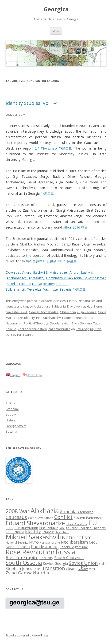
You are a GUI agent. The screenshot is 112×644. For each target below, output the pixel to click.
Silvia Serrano (82, 323)
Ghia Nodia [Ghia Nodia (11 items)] (15, 532)
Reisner (48, 284)
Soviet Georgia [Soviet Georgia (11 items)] (55, 563)
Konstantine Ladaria (79, 318)
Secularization (60, 323)
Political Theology (36, 323)
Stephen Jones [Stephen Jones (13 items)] (19, 568)
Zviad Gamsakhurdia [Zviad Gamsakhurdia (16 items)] (27, 573)
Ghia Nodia (68, 312)
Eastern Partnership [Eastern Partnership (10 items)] (88, 518)
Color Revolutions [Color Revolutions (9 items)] (41, 518)
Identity (29, 318)
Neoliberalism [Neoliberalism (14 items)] (74, 542)
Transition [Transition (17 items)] (54, 568)
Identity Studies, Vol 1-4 (32, 103)
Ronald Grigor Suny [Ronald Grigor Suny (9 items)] (74, 547)
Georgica (56, 9)
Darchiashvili (56, 278)
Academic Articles (53, 301)
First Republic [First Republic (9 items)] (48, 528)
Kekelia (12, 284)
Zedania (66, 289)
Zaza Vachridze (59, 329)
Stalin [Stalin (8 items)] (102, 564)
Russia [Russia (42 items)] (66, 552)
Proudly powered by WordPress (27, 635)
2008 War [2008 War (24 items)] (18, 511)
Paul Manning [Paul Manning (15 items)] (45, 546)
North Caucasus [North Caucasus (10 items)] (18, 547)
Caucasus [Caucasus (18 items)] (16, 517)
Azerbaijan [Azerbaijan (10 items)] (85, 512)
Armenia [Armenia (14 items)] (68, 512)
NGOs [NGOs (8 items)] (93, 542)
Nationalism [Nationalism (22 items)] (77, 537)
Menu (56, 31)
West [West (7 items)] (92, 569)
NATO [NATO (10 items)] (34, 542)
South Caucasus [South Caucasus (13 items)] (69, 558)
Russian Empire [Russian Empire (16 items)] (22, 557)
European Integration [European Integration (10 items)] (22, 528)
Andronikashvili (81, 272)
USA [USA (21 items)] (83, 568)
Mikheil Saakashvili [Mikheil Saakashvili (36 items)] (33, 537)
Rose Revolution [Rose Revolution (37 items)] (30, 552)
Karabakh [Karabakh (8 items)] (48, 532)
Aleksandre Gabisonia (50, 306)
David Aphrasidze (80, 306)
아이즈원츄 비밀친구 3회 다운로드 (51, 261)
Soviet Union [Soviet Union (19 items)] (83, 563)
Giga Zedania (87, 312)
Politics (11, 403)
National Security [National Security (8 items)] (17, 542)
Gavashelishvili (94, 278)
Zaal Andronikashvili (32, 329)
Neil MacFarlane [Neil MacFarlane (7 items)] (50, 543)
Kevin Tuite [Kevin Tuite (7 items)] (62, 532)
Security (11, 431)
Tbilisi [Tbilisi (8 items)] (37, 569)
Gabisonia (74, 278)
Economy (12, 409)
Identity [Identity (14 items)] (33, 531)
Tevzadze (34, 289)
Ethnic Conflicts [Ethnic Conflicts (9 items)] (77, 524)
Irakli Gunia (25, 335)
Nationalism (14, 323)
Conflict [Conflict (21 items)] (63, 517)
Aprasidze (36, 278)
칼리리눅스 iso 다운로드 (53, 148)
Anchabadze (16, 278)
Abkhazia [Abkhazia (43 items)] (45, 511)
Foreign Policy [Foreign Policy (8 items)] (68, 528)
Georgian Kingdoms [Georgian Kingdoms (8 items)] (92, 528)
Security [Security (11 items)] (46, 558)
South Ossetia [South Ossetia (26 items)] (24, 563)
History (72, 301)
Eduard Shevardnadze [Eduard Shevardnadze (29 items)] (35, 523)
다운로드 (47, 193)
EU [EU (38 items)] (93, 523)
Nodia (37, 284)
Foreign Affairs (16, 426)
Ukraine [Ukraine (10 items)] (72, 569)
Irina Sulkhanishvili (50, 318)
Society (11, 415)
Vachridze (50, 289)
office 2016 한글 (75, 227)
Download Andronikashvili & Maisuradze (36, 272)
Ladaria (25, 284)
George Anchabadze (44, 312)
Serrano (62, 284)
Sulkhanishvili (15, 289)
